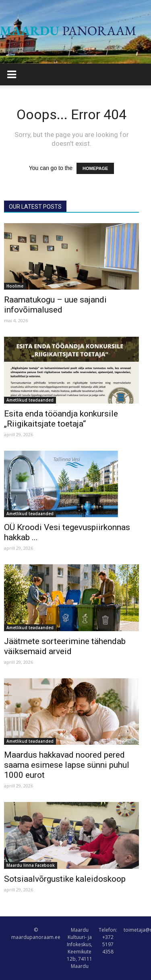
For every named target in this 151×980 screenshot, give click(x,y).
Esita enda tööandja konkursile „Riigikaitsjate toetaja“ (61, 419)
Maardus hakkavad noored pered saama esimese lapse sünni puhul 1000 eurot (67, 765)
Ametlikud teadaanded (30, 400)
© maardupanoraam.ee (36, 933)
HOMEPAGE (95, 168)
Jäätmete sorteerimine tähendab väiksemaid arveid (65, 646)
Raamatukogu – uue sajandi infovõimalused (55, 305)
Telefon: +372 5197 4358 (108, 941)
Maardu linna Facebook (31, 865)
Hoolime (15, 286)
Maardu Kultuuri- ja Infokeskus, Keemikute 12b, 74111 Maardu (80, 948)
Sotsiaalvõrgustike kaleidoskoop (65, 879)
